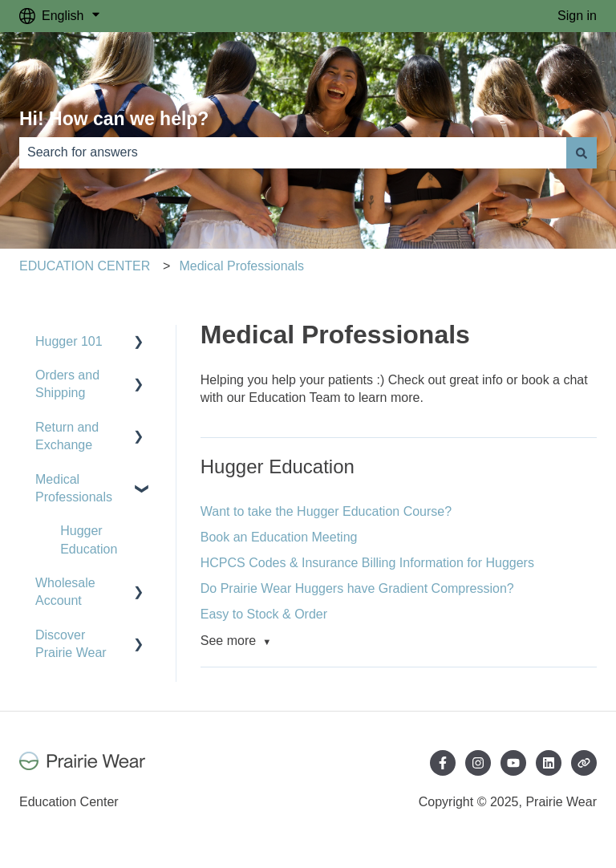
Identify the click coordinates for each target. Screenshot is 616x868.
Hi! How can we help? (114, 119)
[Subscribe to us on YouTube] (513, 763)
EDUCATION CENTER (85, 266)
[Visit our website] (584, 763)
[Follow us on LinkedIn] (549, 763)
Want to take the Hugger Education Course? (326, 511)
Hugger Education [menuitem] (89, 539)
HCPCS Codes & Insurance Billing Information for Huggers (367, 563)
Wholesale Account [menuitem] (65, 592)
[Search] (582, 152)
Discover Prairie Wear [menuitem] (71, 644)
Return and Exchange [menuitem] (67, 436)
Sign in (577, 16)
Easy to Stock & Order (264, 614)
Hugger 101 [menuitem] (69, 341)
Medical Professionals (241, 266)
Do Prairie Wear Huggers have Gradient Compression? (357, 588)
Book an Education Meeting (279, 537)
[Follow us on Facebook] (443, 763)
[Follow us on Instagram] (478, 763)
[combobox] (293, 152)
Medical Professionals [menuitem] (74, 488)
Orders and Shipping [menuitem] (67, 384)
